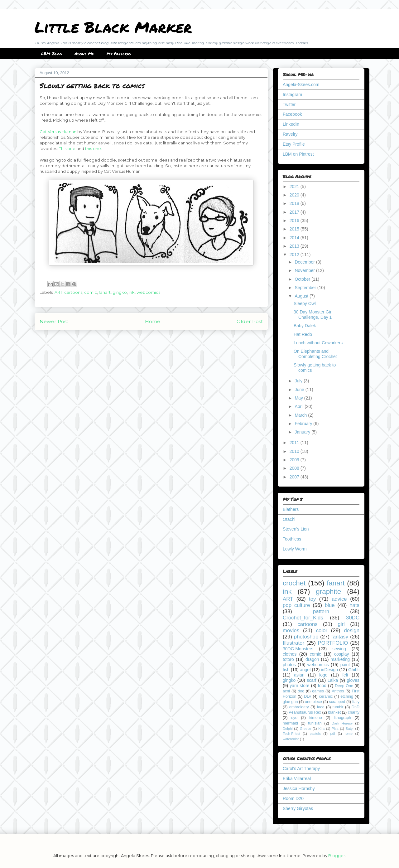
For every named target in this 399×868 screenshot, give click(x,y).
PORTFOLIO (333, 643)
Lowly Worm (295, 549)
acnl (286, 691)
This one (67, 148)
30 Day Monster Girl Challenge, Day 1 (313, 315)
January (303, 432)
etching (347, 696)
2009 (295, 460)
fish (286, 670)
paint (345, 665)
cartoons (73, 292)
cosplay (341, 654)
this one (93, 148)
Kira (321, 729)
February (304, 424)
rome (349, 734)
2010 (295, 451)
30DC (353, 618)
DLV (308, 696)
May (299, 398)
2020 (295, 195)
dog (301, 691)
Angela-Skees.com (301, 85)
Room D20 (293, 798)
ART (58, 292)
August (302, 296)
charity (354, 712)
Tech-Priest (291, 734)
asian (299, 675)
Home (153, 321)
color (322, 630)
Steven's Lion (296, 529)
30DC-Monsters (298, 649)
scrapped (337, 702)
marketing (340, 659)
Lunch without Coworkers (318, 343)
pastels (315, 734)
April (300, 406)
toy (312, 599)
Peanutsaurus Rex (305, 712)
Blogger (337, 856)
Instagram (292, 95)
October (303, 279)
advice (339, 599)
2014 (295, 238)
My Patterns (119, 54)
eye (294, 718)
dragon (312, 659)
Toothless (292, 539)
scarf (311, 680)
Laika (333, 680)
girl (341, 624)
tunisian (315, 723)
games (318, 691)
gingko (120, 292)
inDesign (329, 670)
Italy (356, 702)
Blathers (291, 509)
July (299, 381)
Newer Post (54, 321)
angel (305, 670)
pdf (333, 734)
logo (323, 675)
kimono (316, 718)
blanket (335, 712)
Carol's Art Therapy (301, 769)
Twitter (289, 104)
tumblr (338, 707)
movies (291, 630)
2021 (295, 187)
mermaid (290, 723)
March (301, 415)
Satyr (350, 729)
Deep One (344, 686)
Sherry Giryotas (298, 808)
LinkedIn (291, 124)
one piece (313, 702)
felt (345, 675)
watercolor (291, 739)
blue (330, 605)
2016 (295, 221)
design (352, 630)
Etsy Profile (294, 144)
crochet (294, 583)
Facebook (292, 114)
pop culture (296, 605)
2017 (295, 212)
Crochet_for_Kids (303, 618)
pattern (321, 611)
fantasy (340, 637)
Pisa (335, 729)
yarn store (299, 686)
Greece (306, 729)
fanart (105, 292)
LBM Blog (52, 54)
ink (132, 292)
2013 (295, 246)
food (322, 686)
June (300, 390)
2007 (295, 477)
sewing (339, 649)
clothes (290, 654)
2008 (295, 468)
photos (289, 665)
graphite (328, 592)
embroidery (299, 707)
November (305, 270)
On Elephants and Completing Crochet (315, 354)
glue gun (290, 702)
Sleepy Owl (305, 303)
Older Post (250, 321)
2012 (295, 255)
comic (91, 292)
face (321, 707)
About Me (84, 54)
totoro (288, 659)
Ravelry (290, 134)
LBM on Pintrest (298, 154)
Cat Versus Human (58, 132)
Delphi (288, 729)
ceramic (326, 696)
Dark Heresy (342, 723)
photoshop (306, 637)
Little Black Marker (113, 27)
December (305, 262)
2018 (295, 203)
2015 (295, 229)
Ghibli (354, 670)
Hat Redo (303, 334)
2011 (295, 443)
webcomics (148, 292)
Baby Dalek (305, 326)
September (306, 288)
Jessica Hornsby (299, 788)
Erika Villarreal (297, 778)
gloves (353, 680)
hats (354, 605)
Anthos (338, 691)
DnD (356, 707)
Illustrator (293, 643)
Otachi (289, 519)
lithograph (342, 718)
